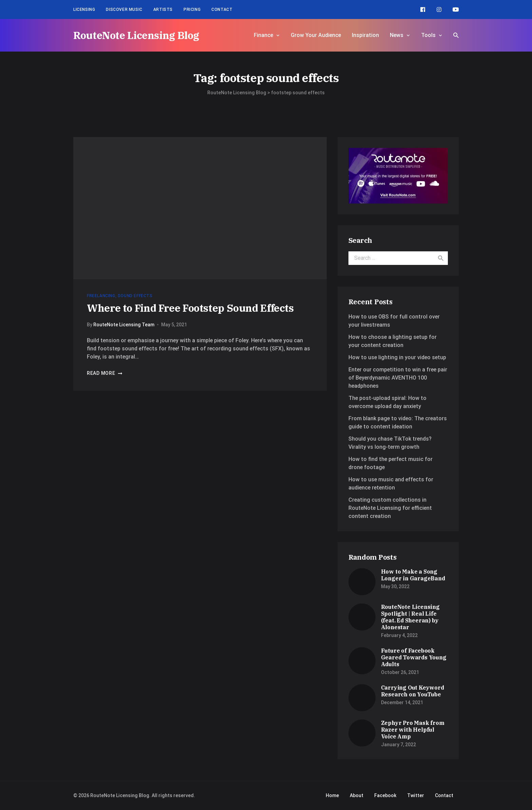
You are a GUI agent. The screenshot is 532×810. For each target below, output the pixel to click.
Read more (105, 373)
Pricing (192, 9)
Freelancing (101, 296)
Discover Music (124, 9)
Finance (263, 35)
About (357, 795)
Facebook (385, 795)
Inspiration (365, 35)
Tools (428, 35)
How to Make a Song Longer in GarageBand (413, 575)
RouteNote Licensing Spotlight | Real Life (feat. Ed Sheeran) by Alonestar (410, 617)
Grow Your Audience (316, 35)
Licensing (84, 9)
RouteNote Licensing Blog (136, 35)
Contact (222, 9)
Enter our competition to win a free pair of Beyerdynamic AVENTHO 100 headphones (398, 378)
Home (332, 795)
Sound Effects (135, 296)
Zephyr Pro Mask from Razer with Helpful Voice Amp (413, 730)
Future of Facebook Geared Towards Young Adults (414, 657)
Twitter (416, 795)
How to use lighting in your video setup (397, 357)
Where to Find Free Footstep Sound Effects (190, 308)
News (397, 35)
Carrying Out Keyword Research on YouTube (413, 691)
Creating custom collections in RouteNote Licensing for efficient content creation (390, 508)
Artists (163, 9)
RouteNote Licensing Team (124, 325)
